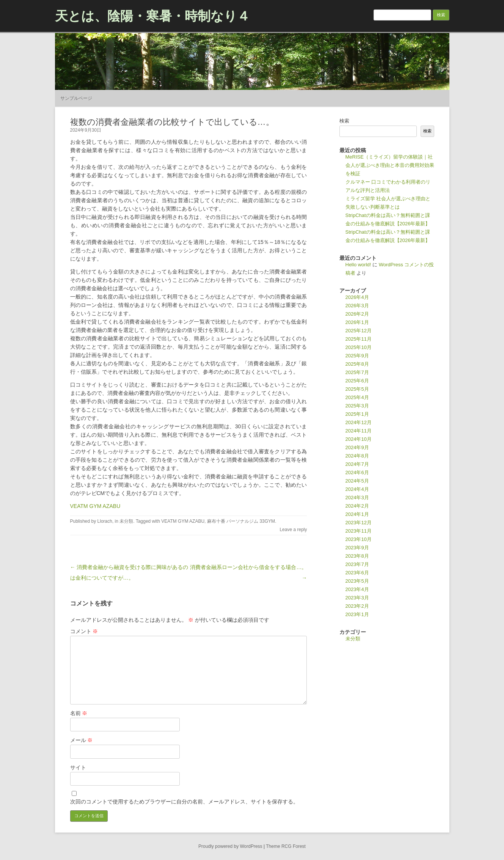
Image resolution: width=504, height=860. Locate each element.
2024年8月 (357, 456)
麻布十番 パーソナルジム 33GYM (241, 521)
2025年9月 (357, 356)
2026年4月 (357, 297)
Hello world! (358, 265)
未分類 (126, 521)
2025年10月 (359, 347)
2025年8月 (357, 364)
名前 (79, 713)
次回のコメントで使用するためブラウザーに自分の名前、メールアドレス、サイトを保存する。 (184, 802)
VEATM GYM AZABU (95, 506)
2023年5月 (357, 581)
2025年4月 (357, 397)
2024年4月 (357, 489)
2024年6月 (357, 472)
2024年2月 (357, 506)
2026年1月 (357, 322)
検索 (344, 121)
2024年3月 (357, 498)
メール (82, 740)
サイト (78, 767)
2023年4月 (357, 589)
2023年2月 (357, 606)
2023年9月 (357, 548)
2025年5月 (357, 389)
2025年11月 (359, 339)
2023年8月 (357, 556)
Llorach (105, 521)
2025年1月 (357, 414)
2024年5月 (357, 481)
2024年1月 (357, 514)
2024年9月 (357, 447)
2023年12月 (359, 523)
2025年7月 (357, 372)
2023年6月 (357, 573)
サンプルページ (76, 98)
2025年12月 (359, 331)
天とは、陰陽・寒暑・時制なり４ (152, 16)
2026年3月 (357, 306)
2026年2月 (357, 314)
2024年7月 (357, 464)
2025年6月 (357, 381)
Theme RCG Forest (286, 846)
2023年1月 (357, 614)
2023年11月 (359, 531)
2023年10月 (359, 539)
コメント (84, 631)
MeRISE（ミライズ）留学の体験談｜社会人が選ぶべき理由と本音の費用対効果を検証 (390, 165)
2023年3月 (357, 598)
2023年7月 (357, 564)
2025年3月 (357, 406)
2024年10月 (359, 439)
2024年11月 (359, 431)
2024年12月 (359, 422)
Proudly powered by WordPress (230, 846)
